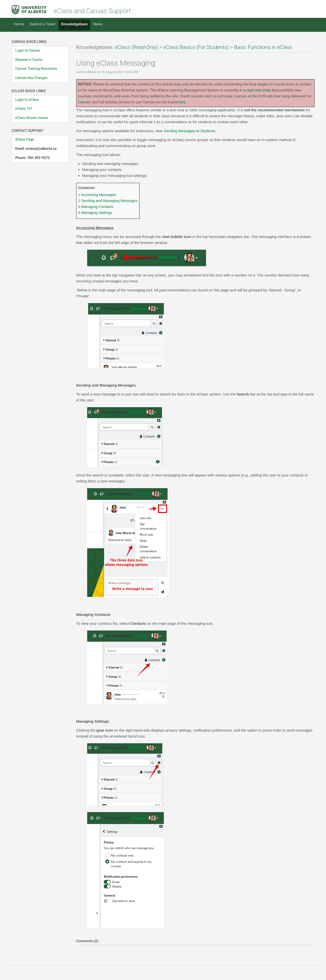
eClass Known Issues (32, 118)
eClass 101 (24, 109)
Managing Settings (97, 213)
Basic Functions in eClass (263, 47)
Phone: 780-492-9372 (33, 158)
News (98, 24)
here (182, 102)
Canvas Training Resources (36, 69)
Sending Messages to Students (189, 131)
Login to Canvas (28, 50)
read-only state (259, 90)
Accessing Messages (98, 195)
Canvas (84, 102)
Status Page (25, 139)
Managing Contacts (97, 207)
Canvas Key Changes (32, 78)
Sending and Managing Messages (109, 201)
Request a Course (29, 60)
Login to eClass (27, 100)
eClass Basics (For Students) (196, 47)
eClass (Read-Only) (136, 47)
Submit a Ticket (43, 24)
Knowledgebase (74, 24)
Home (19, 24)
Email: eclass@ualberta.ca (36, 149)
